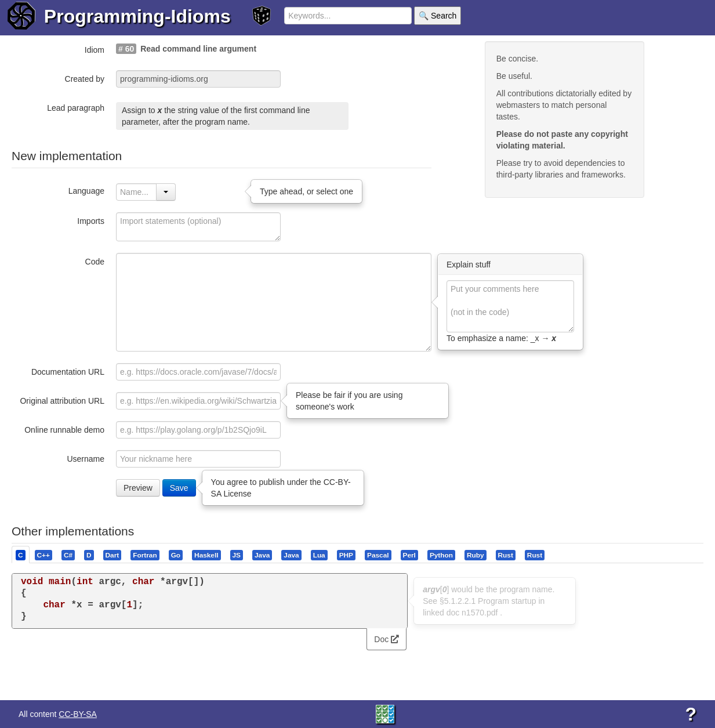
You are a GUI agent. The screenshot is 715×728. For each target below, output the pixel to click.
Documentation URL (68, 372)
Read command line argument (198, 49)
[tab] (21, 555)
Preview (138, 488)
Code (95, 262)
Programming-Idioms (137, 16)
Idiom (95, 50)
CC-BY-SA (78, 714)
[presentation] (21, 555)
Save (179, 488)
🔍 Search (438, 16)
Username (86, 459)
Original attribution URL (62, 401)
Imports (91, 221)
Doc (386, 639)
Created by (85, 79)
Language (86, 191)
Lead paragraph (76, 108)
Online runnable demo (64, 430)
